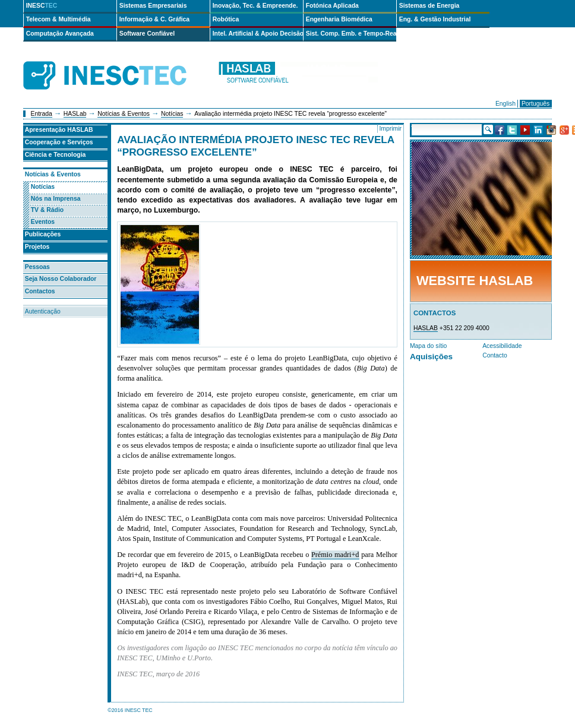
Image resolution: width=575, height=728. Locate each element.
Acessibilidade (502, 346)
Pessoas (37, 267)
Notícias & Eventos (124, 114)
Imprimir (390, 129)
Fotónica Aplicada (332, 6)
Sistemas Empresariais (153, 6)
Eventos (43, 222)
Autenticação (43, 311)
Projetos (37, 247)
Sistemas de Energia (429, 6)
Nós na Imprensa (56, 199)
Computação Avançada (60, 34)
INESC (42, 6)
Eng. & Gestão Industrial (435, 19)
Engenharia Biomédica (339, 19)
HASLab (75, 114)
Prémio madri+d (335, 555)
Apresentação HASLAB (59, 130)
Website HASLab (475, 281)
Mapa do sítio (428, 346)
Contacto (495, 355)
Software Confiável (147, 34)
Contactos (40, 291)
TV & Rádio (47, 210)
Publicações (43, 234)
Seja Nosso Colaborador (61, 279)
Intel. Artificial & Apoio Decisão (258, 34)
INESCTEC (118, 62)
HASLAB (426, 328)
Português (535, 104)
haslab (298, 76)
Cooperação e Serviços (59, 142)
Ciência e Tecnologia (56, 155)
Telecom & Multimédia (59, 19)
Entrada (42, 114)
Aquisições (431, 357)
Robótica (226, 19)
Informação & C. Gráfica (154, 19)
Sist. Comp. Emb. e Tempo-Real (351, 34)
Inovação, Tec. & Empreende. (255, 6)
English (506, 104)
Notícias (172, 114)
